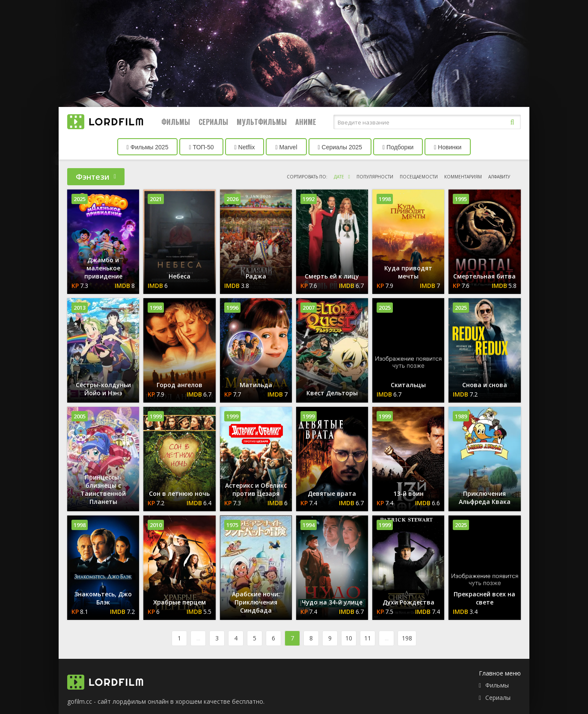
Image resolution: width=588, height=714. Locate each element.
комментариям (463, 177)
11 (368, 638)
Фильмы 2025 (148, 147)
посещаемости (419, 177)
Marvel (286, 147)
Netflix (245, 147)
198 (407, 638)
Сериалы (213, 122)
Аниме (306, 122)
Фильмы (176, 122)
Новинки (448, 147)
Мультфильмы (262, 122)
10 (349, 638)
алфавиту (499, 177)
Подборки (398, 147)
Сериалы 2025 (340, 147)
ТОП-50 (201, 147)
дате (339, 177)
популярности (375, 177)
